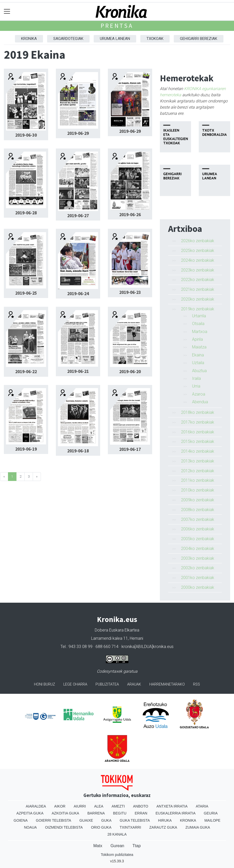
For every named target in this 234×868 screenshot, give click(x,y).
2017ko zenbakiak (198, 422)
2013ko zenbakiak (198, 461)
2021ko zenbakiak (198, 289)
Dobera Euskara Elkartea (117, 630)
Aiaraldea (36, 806)
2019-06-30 (26, 135)
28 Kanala (117, 834)
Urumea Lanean (115, 39)
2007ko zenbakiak (198, 519)
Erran (141, 813)
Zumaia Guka (198, 827)
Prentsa (117, 26)
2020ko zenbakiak (198, 299)
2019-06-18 (78, 451)
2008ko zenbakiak (198, 510)
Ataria (202, 806)
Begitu (120, 813)
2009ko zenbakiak (198, 500)
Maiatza (199, 347)
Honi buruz (45, 684)
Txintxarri (130, 827)
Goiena (21, 820)
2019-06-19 (26, 449)
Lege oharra (75, 684)
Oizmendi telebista (64, 827)
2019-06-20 (130, 372)
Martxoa (200, 332)
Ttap (137, 846)
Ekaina (198, 355)
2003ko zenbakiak (198, 558)
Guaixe (86, 820)
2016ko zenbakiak (198, 432)
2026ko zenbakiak (198, 241)
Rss (197, 684)
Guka (106, 820)
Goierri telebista (53, 820)
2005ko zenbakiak (198, 539)
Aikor (60, 806)
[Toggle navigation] (7, 11)
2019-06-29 (78, 133)
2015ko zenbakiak (198, 441)
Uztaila (198, 363)
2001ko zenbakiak (198, 578)
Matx (98, 846)
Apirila (197, 339)
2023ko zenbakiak (198, 270)
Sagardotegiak (68, 39)
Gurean (117, 846)
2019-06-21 (78, 371)
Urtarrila (199, 316)
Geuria (211, 813)
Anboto (141, 806)
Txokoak (155, 39)
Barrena (96, 813)
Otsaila (198, 324)
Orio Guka (101, 827)
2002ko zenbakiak (198, 568)
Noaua (30, 827)
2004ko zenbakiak (198, 549)
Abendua (200, 402)
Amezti (118, 806)
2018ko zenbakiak (198, 412)
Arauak (134, 684)
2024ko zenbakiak (198, 260)
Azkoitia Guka (66, 813)
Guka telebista (135, 820)
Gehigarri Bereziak (199, 39)
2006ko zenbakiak (198, 529)
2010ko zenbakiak (198, 490)
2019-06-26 (130, 215)
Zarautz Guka (163, 827)
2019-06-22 (26, 372)
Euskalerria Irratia (175, 813)
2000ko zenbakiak (198, 587)
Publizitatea (107, 684)
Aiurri (80, 806)
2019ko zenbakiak (198, 309)
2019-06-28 (26, 213)
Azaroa (199, 394)
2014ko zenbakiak (198, 451)
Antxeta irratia (172, 806)
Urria (196, 386)
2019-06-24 (78, 294)
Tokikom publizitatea (117, 855)
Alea (99, 806)
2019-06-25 (26, 293)
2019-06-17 (130, 449)
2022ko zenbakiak (198, 280)
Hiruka (165, 820)
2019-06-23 (130, 292)
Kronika (29, 39)
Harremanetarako (167, 684)
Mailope (212, 820)
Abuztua (199, 371)
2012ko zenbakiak (198, 471)
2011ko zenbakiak (198, 480)
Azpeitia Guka (30, 813)
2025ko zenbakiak (198, 251)
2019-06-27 (78, 216)
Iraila (196, 378)
